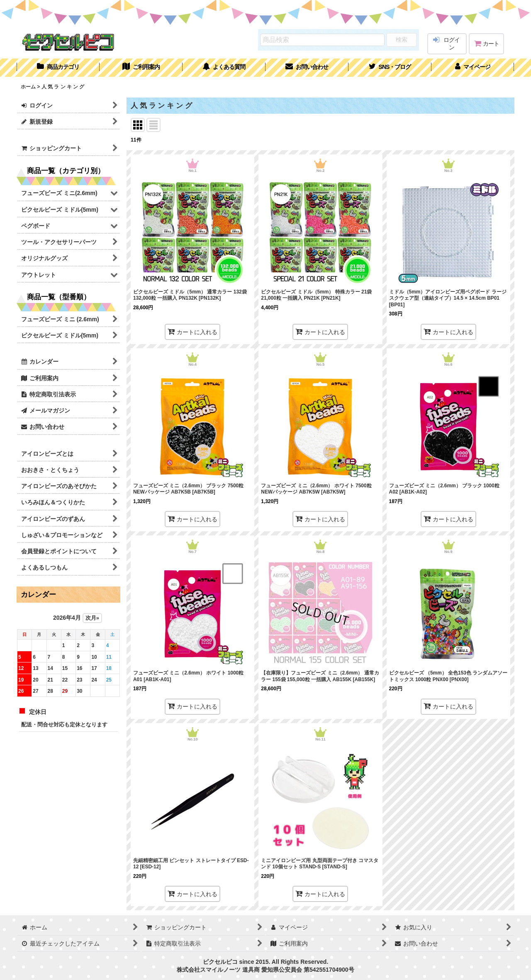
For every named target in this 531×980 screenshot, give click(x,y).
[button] (390, 68)
